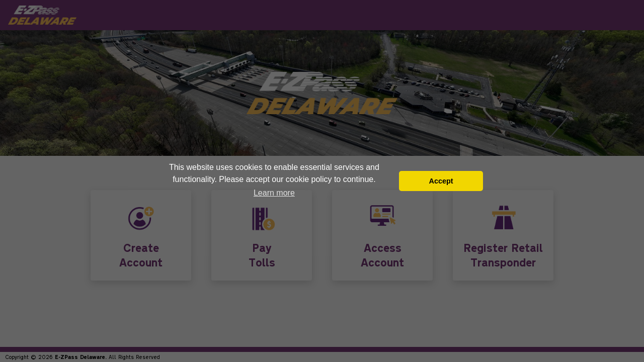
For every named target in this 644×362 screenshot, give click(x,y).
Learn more (274, 193)
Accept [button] (441, 181)
